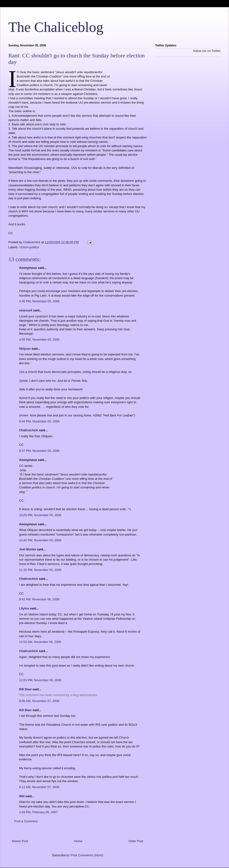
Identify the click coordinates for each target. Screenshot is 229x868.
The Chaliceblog (56, 27)
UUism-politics (29, 247)
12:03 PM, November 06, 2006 (40, 680)
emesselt (26, 310)
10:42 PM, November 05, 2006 (40, 540)
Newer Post (20, 841)
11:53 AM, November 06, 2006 (40, 642)
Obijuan (25, 349)
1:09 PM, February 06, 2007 (38, 812)
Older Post (136, 841)
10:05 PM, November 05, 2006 (40, 515)
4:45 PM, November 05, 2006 (39, 301)
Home (78, 841)
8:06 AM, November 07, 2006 (39, 701)
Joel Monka (28, 549)
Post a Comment (26, 821)
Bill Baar (25, 689)
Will (22, 796)
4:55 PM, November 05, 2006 (39, 340)
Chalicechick (29, 430)
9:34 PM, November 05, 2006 (39, 421)
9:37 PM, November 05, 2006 (39, 451)
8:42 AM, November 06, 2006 (39, 599)
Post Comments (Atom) (87, 855)
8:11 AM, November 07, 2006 (39, 787)
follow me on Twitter (207, 51)
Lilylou (24, 608)
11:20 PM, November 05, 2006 (40, 570)
